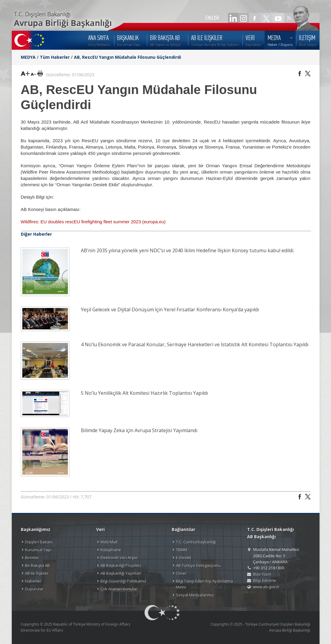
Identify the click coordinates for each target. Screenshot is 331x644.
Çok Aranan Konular (119, 589)
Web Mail (109, 542)
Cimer (181, 573)
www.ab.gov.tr (266, 587)
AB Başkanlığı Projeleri (121, 565)
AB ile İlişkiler (37, 573)
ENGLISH (212, 18)
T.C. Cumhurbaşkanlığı (196, 542)
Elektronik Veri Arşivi (119, 558)
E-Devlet (183, 558)
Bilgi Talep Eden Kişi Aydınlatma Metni (204, 584)
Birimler (32, 558)
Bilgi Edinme (265, 580)
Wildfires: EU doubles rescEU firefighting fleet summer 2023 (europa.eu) (93, 222)
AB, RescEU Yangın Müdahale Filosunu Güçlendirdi (127, 57)
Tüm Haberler (55, 57)
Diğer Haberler (36, 234)
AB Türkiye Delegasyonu (198, 565)
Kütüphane (111, 550)
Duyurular (34, 589)
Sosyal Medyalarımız (195, 595)
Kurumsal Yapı (38, 550)
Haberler (33, 581)
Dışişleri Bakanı (39, 542)
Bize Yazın (262, 574)
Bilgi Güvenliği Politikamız (123, 581)
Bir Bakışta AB (37, 565)
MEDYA (28, 57)
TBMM (181, 550)
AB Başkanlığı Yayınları (121, 573)
